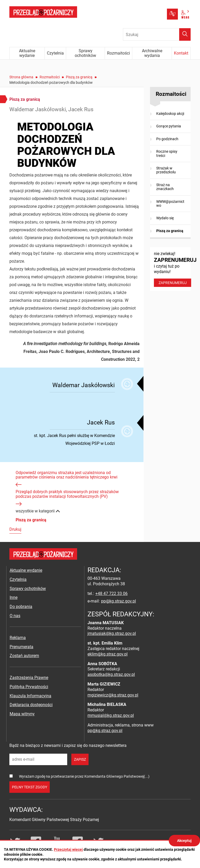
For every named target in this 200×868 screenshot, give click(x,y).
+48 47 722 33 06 (111, 594)
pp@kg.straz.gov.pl (118, 601)
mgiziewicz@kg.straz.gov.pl (113, 695)
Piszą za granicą (79, 77)
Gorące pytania (169, 126)
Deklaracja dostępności (31, 705)
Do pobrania (21, 607)
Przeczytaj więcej (68, 849)
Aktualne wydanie (26, 570)
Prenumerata (21, 647)
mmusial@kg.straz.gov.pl (111, 715)
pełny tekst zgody (30, 787)
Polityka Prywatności (29, 687)
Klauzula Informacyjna (30, 696)
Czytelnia (18, 579)
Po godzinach (167, 139)
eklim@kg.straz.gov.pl (108, 654)
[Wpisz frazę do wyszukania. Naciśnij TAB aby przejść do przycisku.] (157, 34)
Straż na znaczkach (165, 187)
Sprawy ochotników (28, 589)
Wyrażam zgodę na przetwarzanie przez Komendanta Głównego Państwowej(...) (84, 776)
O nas (15, 616)
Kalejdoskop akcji (170, 114)
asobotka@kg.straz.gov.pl (111, 674)
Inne (14, 597)
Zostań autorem (24, 656)
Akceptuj (184, 841)
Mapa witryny (22, 714)
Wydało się (165, 218)
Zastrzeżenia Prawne (29, 678)
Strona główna (21, 77)
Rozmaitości (50, 77)
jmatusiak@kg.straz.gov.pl (112, 633)
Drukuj (15, 529)
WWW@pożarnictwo (170, 203)
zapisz (80, 759)
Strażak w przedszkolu (166, 170)
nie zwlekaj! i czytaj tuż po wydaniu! (172, 269)
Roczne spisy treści (167, 153)
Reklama (18, 638)
